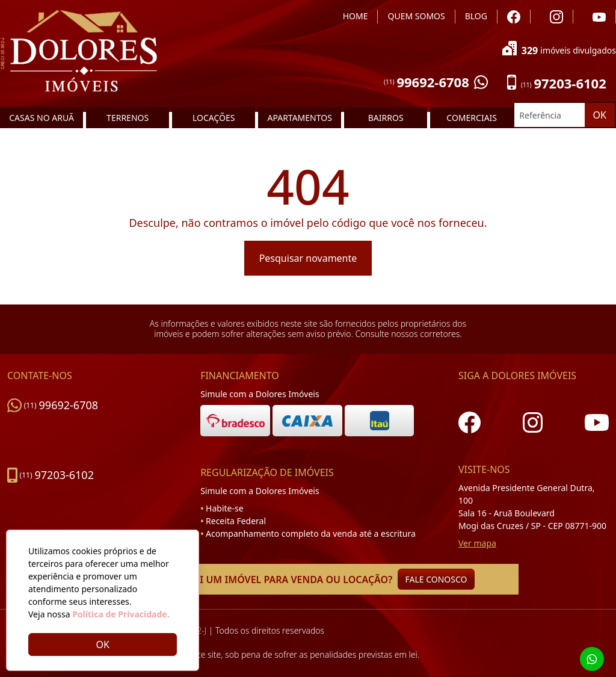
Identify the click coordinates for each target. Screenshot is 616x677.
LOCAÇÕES (214, 118)
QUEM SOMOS (416, 16)
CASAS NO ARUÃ (42, 118)
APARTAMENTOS (299, 118)
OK (600, 115)
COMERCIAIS (472, 118)
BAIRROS (386, 118)
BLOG (476, 16)
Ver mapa (477, 543)
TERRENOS (128, 118)
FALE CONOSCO (436, 579)
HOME (356, 16)
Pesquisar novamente (308, 258)
